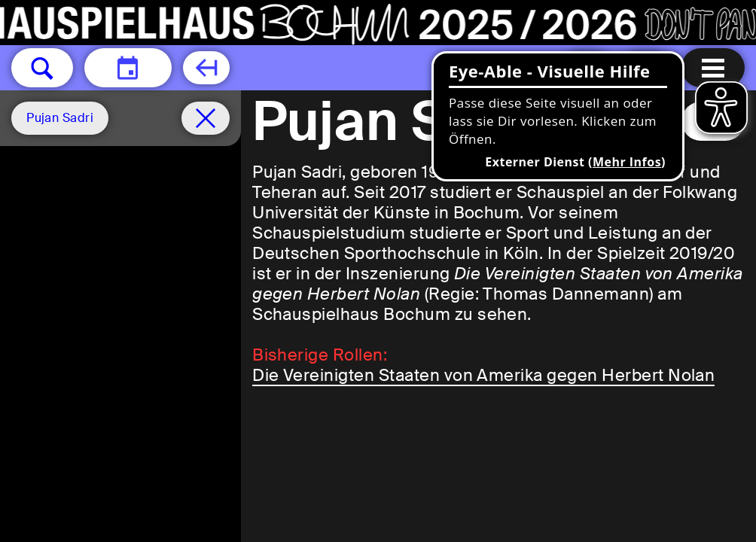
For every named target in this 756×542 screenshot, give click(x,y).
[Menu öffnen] (713, 68)
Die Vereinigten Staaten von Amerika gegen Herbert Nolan (483, 375)
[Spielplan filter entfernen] (206, 118)
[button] (42, 68)
